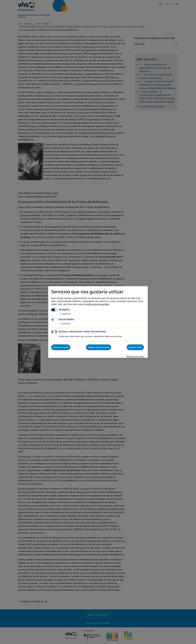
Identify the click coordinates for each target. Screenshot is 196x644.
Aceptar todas (135, 347)
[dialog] (98, 322)
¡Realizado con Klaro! (135, 356)
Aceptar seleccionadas (99, 347)
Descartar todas (61, 347)
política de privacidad (97, 304)
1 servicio (64, 314)
